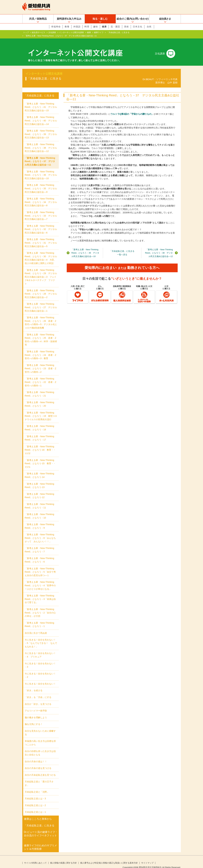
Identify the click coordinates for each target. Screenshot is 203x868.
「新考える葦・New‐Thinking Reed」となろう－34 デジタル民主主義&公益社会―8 (41, 197)
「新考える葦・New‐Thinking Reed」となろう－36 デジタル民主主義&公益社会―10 (85, 248)
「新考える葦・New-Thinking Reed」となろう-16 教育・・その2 (40, 445)
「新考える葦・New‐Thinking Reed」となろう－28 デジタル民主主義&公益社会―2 (41, 289)
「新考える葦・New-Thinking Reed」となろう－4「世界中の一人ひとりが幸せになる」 (40, 580)
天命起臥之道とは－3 (35, 793)
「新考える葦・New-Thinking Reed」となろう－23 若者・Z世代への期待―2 (40, 363)
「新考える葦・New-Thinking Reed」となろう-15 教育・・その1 (40, 458)
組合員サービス (39, 32)
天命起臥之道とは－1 (35, 807)
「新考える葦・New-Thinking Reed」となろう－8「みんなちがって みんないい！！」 (40, 533)
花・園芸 (115, 27)
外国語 (77, 27)
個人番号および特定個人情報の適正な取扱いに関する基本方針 (109, 858)
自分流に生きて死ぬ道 (36, 628)
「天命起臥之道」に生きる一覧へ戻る (122, 248)
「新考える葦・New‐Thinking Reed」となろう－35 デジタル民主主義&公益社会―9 (41, 183)
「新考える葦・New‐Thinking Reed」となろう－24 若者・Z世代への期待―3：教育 (40, 350)
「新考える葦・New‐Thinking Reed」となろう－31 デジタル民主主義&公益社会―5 (41, 238)
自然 (149, 27)
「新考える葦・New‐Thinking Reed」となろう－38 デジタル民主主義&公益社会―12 (159, 248)
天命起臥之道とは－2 (35, 800)
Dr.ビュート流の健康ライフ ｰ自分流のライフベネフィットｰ (40, 830)
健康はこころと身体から (38, 814)
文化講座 (52, 32)
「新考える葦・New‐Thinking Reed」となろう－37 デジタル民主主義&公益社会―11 (40, 156)
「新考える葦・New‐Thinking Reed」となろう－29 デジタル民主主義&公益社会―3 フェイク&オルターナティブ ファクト (41, 272)
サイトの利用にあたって (35, 858)
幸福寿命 (56, 27)
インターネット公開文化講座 (71, 32)
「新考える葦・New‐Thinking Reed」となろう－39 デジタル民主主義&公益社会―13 (41, 129)
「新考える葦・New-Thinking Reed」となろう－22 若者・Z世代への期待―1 (40, 377)
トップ (26, 32)
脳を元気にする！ (34, 719)
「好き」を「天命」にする (38, 692)
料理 (87, 27)
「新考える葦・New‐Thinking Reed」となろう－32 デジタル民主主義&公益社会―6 (41, 224)
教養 (67, 27)
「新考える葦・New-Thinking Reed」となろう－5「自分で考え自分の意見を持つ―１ (40, 567)
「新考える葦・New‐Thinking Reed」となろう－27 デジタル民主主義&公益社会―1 (41, 302)
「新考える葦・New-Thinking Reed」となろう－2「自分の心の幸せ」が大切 (40, 608)
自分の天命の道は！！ (36, 756)
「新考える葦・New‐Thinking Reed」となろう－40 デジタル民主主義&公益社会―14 (41, 115)
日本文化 (138, 27)
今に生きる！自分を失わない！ (40, 679)
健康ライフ (99, 32)
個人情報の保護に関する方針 (63, 858)
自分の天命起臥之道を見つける (40, 770)
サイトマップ (147, 858)
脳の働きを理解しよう (36, 712)
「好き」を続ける (34, 685)
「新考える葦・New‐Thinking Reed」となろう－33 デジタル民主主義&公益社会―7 (41, 211)
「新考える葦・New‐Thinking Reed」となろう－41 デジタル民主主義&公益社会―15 (41, 102)
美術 (126, 27)
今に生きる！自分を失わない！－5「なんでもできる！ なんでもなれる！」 (41, 638)
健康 (104, 27)
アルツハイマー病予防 (36, 706)
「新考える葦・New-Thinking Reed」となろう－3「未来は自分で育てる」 (40, 594)
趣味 (96, 27)
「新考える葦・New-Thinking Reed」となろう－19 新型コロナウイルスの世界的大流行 (41, 411)
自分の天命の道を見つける (38, 763)
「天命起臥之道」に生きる (118, 32)
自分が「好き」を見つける (38, 699)
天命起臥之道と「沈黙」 (37, 787)
